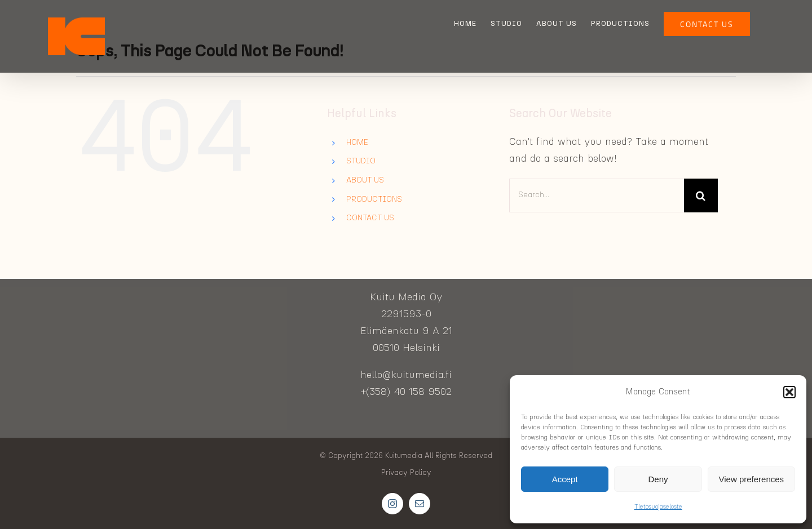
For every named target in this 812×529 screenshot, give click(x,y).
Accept (565, 479)
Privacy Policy (406, 473)
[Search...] (597, 195)
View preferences (752, 479)
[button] (789, 392)
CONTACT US (370, 218)
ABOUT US (365, 180)
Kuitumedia (404, 456)
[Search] (701, 195)
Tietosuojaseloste (658, 506)
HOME (357, 143)
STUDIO (361, 161)
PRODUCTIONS (374, 199)
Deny (658, 479)
